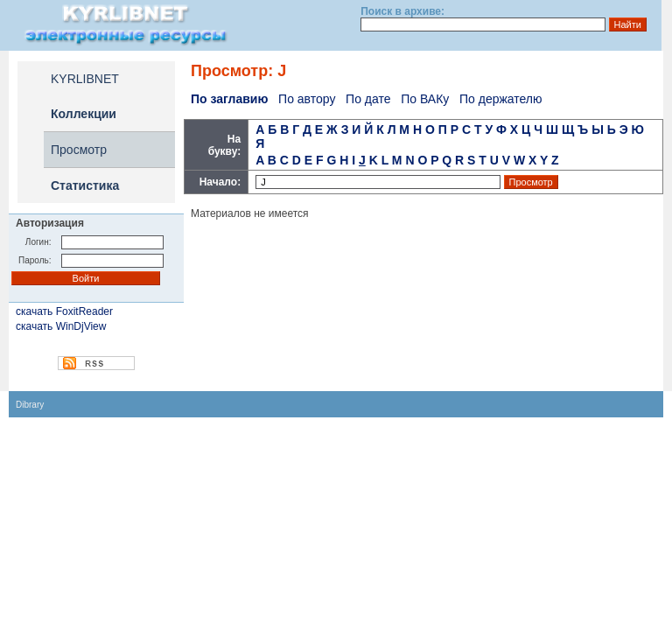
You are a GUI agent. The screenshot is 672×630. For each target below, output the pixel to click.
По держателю (501, 99)
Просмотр (79, 150)
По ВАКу (425, 99)
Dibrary (30, 405)
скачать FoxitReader (64, 311)
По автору (307, 99)
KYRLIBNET (85, 79)
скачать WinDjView (61, 326)
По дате (368, 99)
